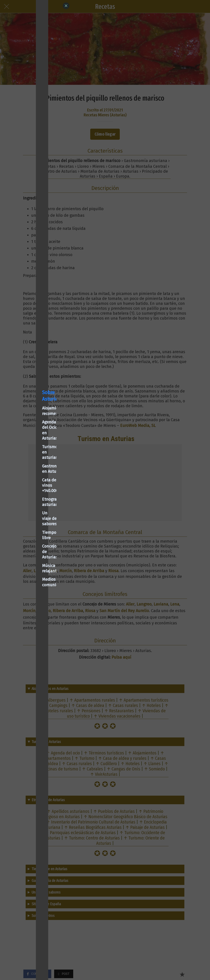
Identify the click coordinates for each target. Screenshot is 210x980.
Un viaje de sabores (25, 502)
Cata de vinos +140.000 (27, 485)
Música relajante (22, 527)
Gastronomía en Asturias (29, 476)
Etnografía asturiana (26, 493)
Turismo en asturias (25, 468)
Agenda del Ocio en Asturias (32, 459)
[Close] (66, 6)
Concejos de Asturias (26, 519)
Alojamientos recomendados (33, 451)
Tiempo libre (18, 510)
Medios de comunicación (29, 536)
